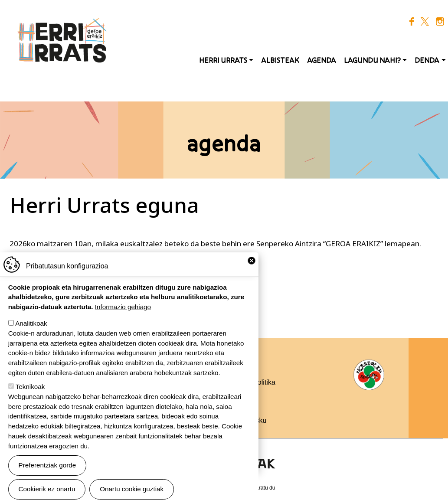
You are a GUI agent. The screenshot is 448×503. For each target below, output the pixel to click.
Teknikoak (30, 396)
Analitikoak (31, 332)
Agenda (322, 60)
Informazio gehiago (123, 316)
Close (252, 270)
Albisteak (280, 60)
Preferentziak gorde (47, 474)
